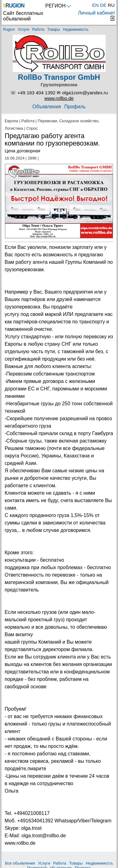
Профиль (75, 107)
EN (95, 5)
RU (111, 5)
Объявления (47, 107)
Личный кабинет (97, 16)
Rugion (9, 29)
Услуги (23, 29)
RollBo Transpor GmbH (59, 77)
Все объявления (20, 863)
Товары (54, 29)
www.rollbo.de (59, 98)
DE (103, 5)
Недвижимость (76, 29)
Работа (38, 29)
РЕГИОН (58, 6)
